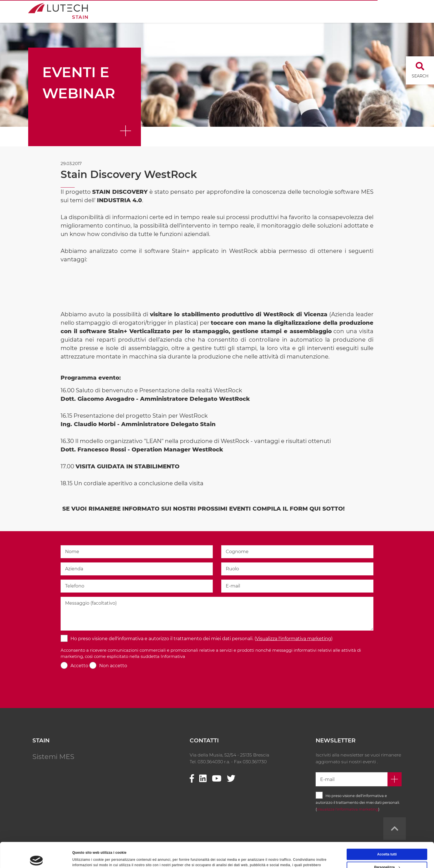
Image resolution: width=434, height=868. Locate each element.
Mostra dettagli (85, 858)
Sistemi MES (53, 757)
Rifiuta (387, 855)
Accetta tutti (387, 829)
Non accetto (113, 666)
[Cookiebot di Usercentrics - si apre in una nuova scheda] (36, 858)
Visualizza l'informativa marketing (294, 639)
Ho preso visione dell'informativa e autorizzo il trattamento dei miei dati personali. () (201, 639)
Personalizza (387, 842)
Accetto (79, 666)
